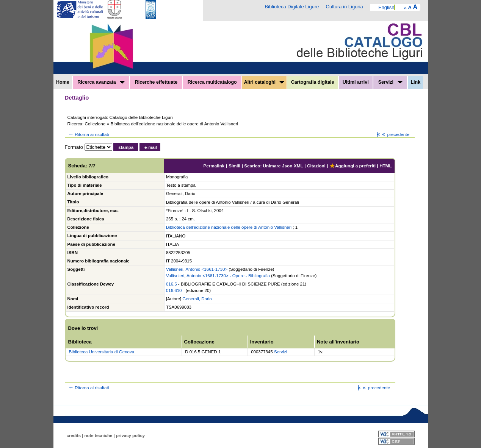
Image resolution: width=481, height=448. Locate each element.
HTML (385, 166)
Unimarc (272, 166)
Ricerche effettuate (156, 82)
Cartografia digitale (313, 82)
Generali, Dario (197, 299)
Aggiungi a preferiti (353, 166)
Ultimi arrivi (356, 82)
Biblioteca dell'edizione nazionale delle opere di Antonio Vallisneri (229, 227)
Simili (234, 166)
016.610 (174, 290)
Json (287, 166)
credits (74, 436)
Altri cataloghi (264, 82)
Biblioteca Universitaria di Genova (102, 352)
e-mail (151, 147)
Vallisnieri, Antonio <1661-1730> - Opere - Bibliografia (218, 276)
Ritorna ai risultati (88, 134)
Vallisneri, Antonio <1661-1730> (197, 269)
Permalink (214, 166)
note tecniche (99, 436)
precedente (395, 134)
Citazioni (316, 166)
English (386, 7)
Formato (74, 147)
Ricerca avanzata (101, 82)
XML (298, 166)
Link (415, 82)
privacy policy (130, 436)
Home (63, 82)
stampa (126, 147)
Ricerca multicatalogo (212, 82)
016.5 (172, 284)
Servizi (390, 82)
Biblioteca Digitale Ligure (292, 7)
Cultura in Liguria (345, 7)
